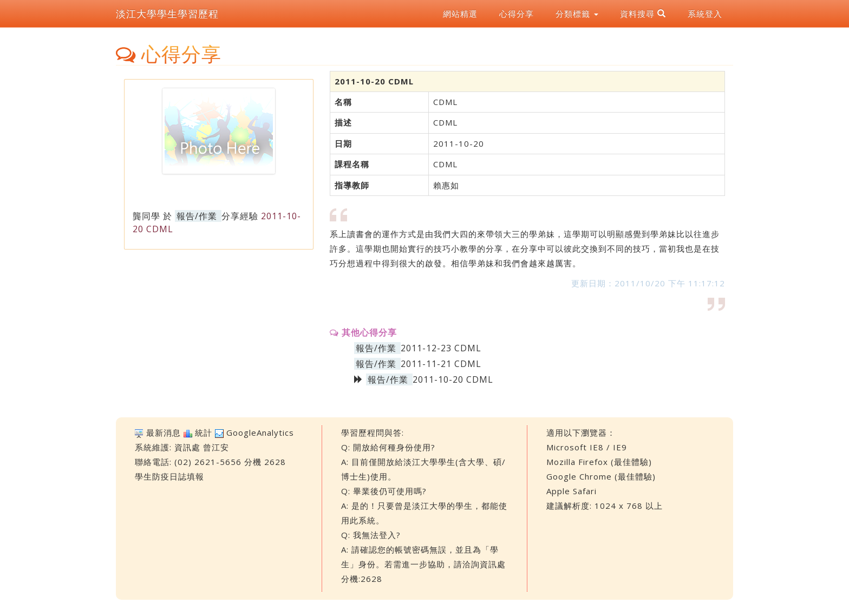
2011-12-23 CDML (441, 348)
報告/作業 (197, 216)
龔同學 (146, 216)
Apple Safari (572, 491)
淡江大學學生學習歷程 (167, 14)
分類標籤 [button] (577, 14)
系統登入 (705, 14)
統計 (204, 432)
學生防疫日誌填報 (169, 476)
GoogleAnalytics (260, 432)
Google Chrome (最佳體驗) (601, 476)
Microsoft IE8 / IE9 (587, 447)
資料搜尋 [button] (643, 14)
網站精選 (460, 14)
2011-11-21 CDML (441, 364)
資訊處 (187, 447)
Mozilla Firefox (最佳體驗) (599, 462)
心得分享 (517, 14)
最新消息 (164, 432)
